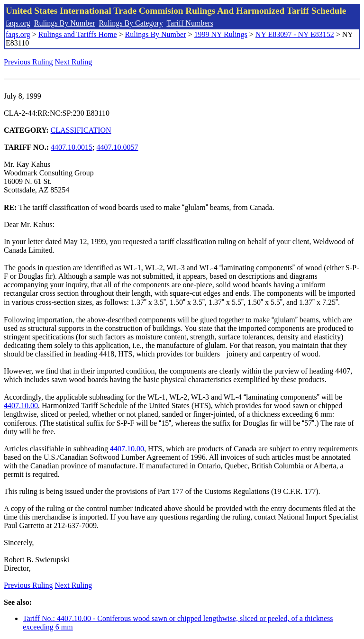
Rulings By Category (131, 23)
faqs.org (18, 23)
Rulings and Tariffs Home (78, 34)
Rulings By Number (65, 23)
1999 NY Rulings (221, 34)
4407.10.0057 (118, 147)
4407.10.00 (21, 406)
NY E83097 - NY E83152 (295, 34)
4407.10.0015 (72, 147)
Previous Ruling (28, 62)
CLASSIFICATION (81, 130)
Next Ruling (74, 62)
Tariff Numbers (190, 23)
